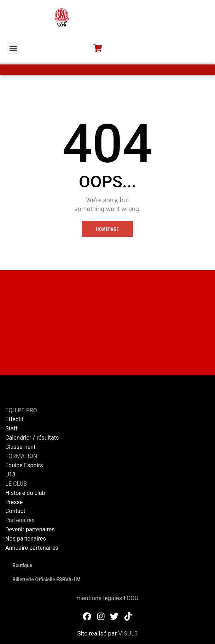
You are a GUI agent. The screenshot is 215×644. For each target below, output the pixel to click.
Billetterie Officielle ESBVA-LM (47, 580)
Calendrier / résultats (32, 438)
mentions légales (99, 598)
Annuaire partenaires (32, 548)
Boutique (22, 565)
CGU (133, 598)
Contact (15, 511)
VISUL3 (128, 633)
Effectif (15, 419)
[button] (13, 48)
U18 (10, 474)
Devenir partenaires (30, 529)
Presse (14, 502)
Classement (21, 447)
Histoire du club (25, 493)
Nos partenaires (26, 539)
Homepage (108, 229)
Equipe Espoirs (24, 465)
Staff (11, 428)
